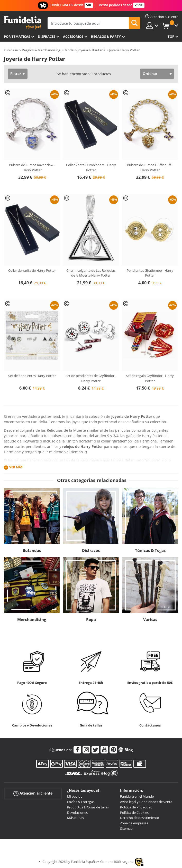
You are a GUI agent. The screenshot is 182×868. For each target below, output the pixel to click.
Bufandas (32, 550)
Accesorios (73, 36)
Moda (69, 50)
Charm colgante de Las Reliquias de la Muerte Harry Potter (91, 273)
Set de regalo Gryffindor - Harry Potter (150, 378)
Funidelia (11, 50)
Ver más (16, 467)
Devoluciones (77, 813)
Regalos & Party (106, 36)
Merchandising (32, 619)
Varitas (150, 619)
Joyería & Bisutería (91, 50)
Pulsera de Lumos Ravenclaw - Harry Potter (32, 167)
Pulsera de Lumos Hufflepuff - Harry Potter (150, 167)
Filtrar (16, 74)
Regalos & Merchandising (41, 50)
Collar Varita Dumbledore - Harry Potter (91, 167)
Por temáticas (17, 36)
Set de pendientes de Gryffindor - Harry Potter (91, 378)
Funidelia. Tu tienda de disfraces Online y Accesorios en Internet (22, 23)
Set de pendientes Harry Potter (32, 376)
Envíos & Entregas (81, 802)
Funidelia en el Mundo (137, 796)
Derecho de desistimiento (140, 818)
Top (171, 36)
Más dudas (75, 818)
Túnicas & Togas (150, 550)
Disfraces (47, 36)
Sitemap (126, 828)
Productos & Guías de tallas (88, 807)
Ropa (91, 619)
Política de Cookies (134, 813)
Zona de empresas (134, 823)
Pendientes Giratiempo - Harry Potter (150, 273)
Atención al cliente (33, 793)
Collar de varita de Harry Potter (32, 270)
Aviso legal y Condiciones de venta (146, 802)
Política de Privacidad (136, 807)
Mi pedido (75, 796)
